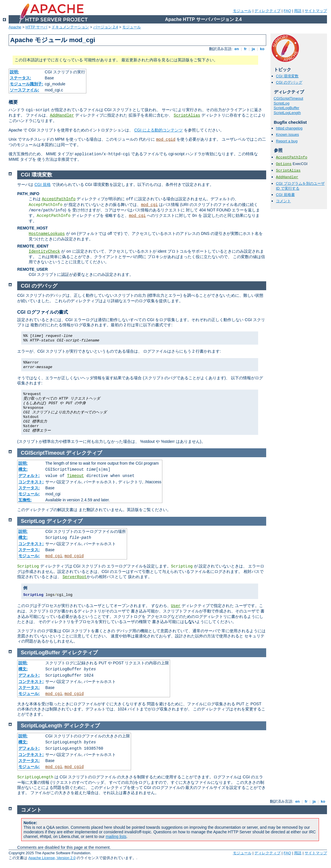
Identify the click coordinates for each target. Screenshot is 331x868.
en (237, 49)
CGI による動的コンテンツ (158, 130)
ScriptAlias (187, 115)
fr (245, 49)
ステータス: (21, 78)
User (176, 606)
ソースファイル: (25, 90)
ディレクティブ (267, 11)
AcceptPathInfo (292, 157)
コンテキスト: (31, 482)
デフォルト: (29, 476)
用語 (298, 11)
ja (253, 49)
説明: (14, 72)
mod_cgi (149, 205)
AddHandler (62, 115)
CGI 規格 (43, 184)
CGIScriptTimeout (288, 98)
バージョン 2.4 (106, 27)
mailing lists (116, 836)
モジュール (242, 11)
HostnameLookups (47, 234)
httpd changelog (289, 128)
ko (262, 49)
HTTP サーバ (36, 27)
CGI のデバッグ (289, 82)
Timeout (76, 476)
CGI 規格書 (285, 195)
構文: (23, 469)
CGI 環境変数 (287, 76)
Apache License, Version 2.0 (52, 858)
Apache (15, 27)
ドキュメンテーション (70, 27)
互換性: (25, 500)
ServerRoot (75, 577)
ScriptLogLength (287, 113)
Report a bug (287, 141)
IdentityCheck (44, 252)
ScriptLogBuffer (286, 108)
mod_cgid (166, 140)
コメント (283, 201)
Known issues (287, 134)
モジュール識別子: (27, 84)
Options (284, 164)
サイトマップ (316, 11)
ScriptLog (282, 103)
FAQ (287, 11)
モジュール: (29, 494)
